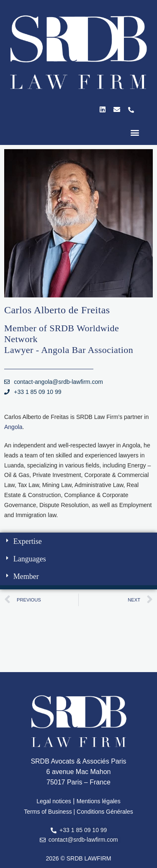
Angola (13, 427)
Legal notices (54, 801)
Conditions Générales (105, 812)
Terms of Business (48, 812)
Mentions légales (99, 801)
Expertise (28, 541)
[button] (135, 133)
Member (26, 576)
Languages (30, 559)
